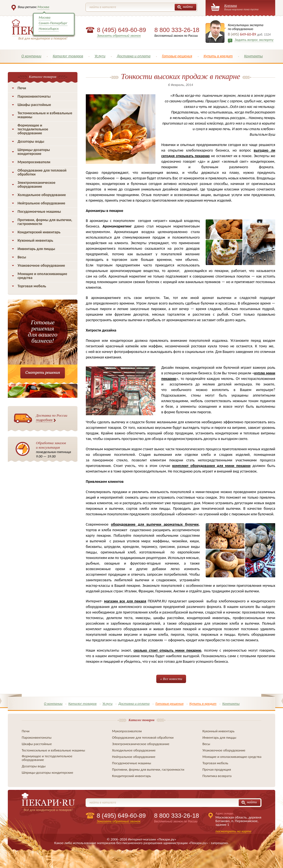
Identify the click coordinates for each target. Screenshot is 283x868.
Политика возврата (217, 776)
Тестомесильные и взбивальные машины (45, 115)
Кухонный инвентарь (35, 240)
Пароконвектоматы (34, 96)
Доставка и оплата (134, 56)
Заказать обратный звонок (119, 35)
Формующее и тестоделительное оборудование (33, 129)
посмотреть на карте (234, 831)
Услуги (100, 56)
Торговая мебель (32, 286)
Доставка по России (52, 418)
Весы (22, 257)
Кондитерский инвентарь (39, 232)
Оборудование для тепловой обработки (42, 172)
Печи (22, 88)
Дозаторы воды (31, 141)
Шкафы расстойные (34, 105)
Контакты (253, 56)
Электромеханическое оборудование (36, 185)
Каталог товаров (68, 56)
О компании (31, 56)
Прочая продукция (217, 769)
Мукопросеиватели (34, 162)
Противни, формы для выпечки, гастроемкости (45, 222)
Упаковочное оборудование (41, 265)
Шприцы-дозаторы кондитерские (34, 152)
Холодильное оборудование (42, 195)
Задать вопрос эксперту (254, 40)
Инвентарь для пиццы (36, 249)
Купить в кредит (218, 56)
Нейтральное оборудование (41, 203)
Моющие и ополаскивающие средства (42, 276)
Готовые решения (177, 56)
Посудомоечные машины (39, 212)
